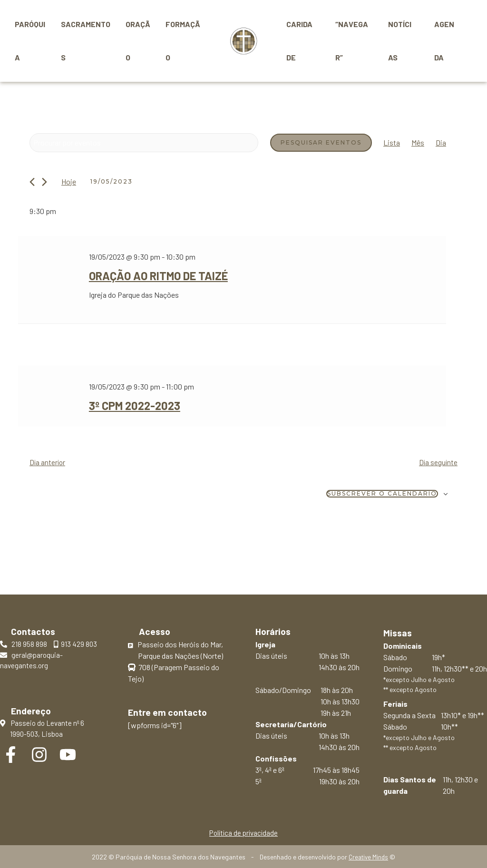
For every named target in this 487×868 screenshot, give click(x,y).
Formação (183, 41)
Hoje (69, 181)
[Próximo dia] (44, 182)
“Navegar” (352, 41)
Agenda (445, 41)
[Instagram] (39, 754)
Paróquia (30, 41)
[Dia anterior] (32, 182)
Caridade (300, 41)
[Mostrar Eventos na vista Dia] (441, 143)
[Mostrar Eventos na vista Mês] (418, 143)
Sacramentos (86, 41)
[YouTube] (68, 754)
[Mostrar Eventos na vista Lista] (392, 143)
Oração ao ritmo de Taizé (154, 275)
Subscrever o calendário (382, 493)
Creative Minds (368, 856)
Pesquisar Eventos (321, 142)
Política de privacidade (243, 831)
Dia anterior (48, 461)
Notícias (401, 41)
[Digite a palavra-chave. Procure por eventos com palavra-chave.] (144, 143)
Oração (138, 41)
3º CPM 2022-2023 (131, 404)
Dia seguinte (438, 461)
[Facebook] (11, 754)
